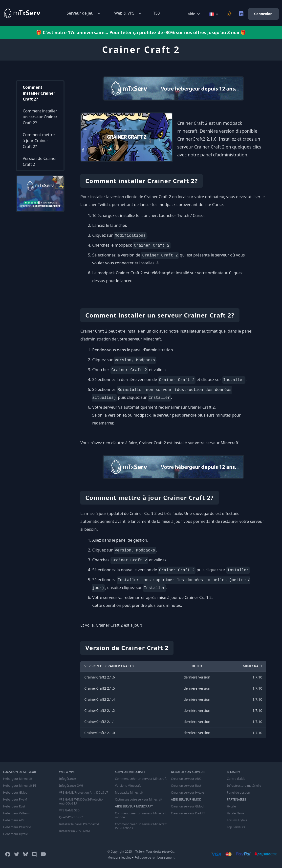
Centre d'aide (236, 779)
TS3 (157, 13)
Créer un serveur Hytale (188, 793)
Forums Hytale (237, 820)
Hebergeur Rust (14, 806)
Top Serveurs (236, 827)
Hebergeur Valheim (17, 813)
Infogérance (67, 779)
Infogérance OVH (71, 786)
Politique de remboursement (154, 857)
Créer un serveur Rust (186, 786)
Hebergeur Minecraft (18, 779)
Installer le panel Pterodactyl (79, 824)
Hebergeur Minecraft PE (20, 786)
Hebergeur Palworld (17, 827)
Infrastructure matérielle (244, 786)
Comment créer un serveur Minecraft (141, 779)
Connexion (263, 14)
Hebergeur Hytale (16, 834)
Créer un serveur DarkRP (188, 813)
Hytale (231, 806)
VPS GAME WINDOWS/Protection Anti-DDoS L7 (82, 802)
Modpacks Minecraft (129, 793)
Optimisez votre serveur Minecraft (139, 800)
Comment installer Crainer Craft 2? (39, 93)
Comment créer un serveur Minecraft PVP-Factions (141, 826)
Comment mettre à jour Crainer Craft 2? (39, 141)
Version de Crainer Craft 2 (40, 161)
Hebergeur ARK (14, 820)
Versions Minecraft (128, 786)
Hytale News (236, 813)
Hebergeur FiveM (15, 800)
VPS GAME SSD (69, 810)
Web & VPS (128, 13)
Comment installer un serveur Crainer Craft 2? (40, 117)
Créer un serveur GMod (187, 806)
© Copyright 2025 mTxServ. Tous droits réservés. (141, 852)
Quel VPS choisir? (71, 817)
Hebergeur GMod (15, 793)
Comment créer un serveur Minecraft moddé (141, 815)
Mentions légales (119, 857)
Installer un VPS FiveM (75, 831)
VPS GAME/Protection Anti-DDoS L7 (84, 793)
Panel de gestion (239, 793)
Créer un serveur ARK (186, 779)
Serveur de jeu (84, 13)
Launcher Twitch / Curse (181, 215)
